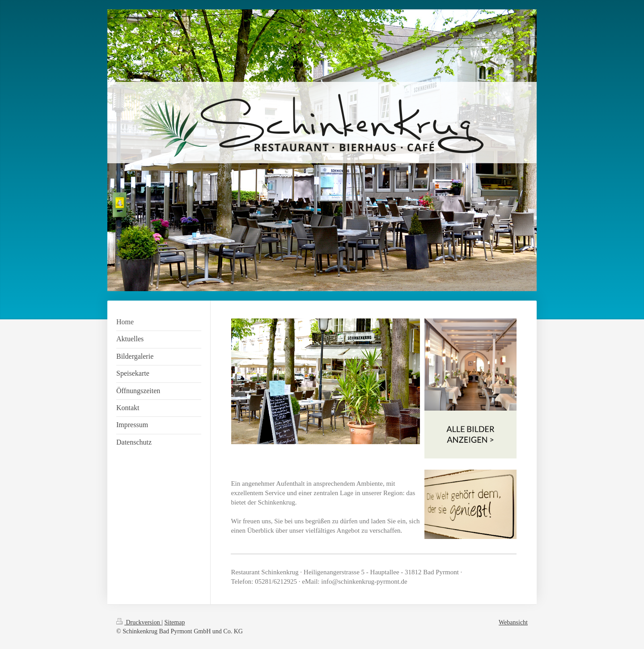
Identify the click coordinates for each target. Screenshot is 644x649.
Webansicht (513, 622)
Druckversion (139, 622)
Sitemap (175, 622)
